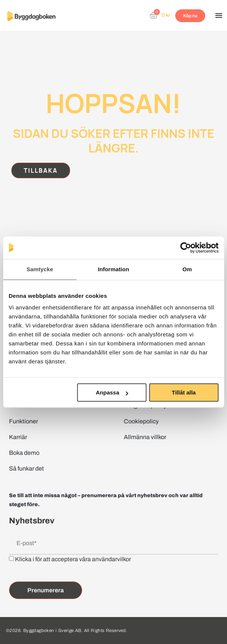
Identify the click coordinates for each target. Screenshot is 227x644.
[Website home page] (31, 16)
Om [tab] (187, 269)
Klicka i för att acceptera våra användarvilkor (73, 559)
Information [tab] (114, 269)
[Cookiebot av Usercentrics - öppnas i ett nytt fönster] (186, 248)
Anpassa (112, 392)
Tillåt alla (184, 392)
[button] (219, 16)
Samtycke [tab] (40, 269)
